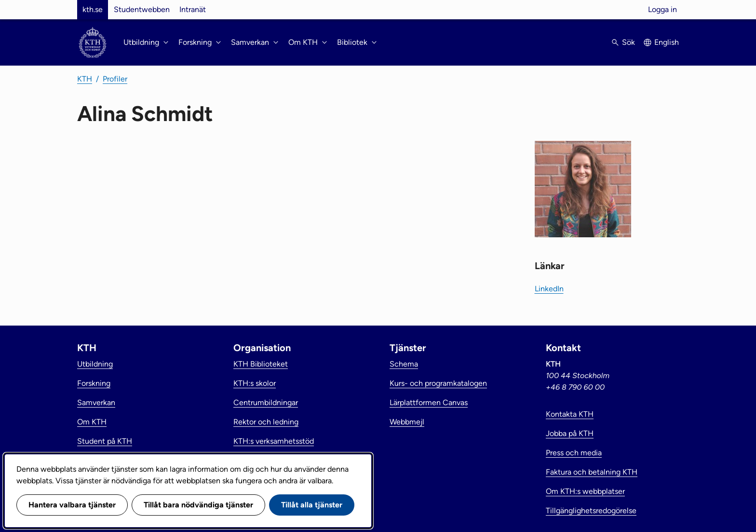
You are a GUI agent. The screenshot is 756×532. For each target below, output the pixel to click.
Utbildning (95, 364)
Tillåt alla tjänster (312, 505)
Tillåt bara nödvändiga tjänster (198, 505)
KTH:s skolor (255, 383)
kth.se (93, 9)
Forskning (94, 383)
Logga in (662, 9)
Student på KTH (105, 441)
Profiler (115, 79)
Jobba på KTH (570, 433)
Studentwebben (142, 9)
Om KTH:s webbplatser (585, 491)
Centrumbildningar (266, 402)
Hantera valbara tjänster (72, 505)
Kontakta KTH (570, 414)
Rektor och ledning (266, 422)
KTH (85, 79)
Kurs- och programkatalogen (438, 383)
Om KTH (92, 422)
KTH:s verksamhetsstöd (274, 441)
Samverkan (96, 402)
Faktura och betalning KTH (592, 472)
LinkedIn (549, 289)
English (667, 42)
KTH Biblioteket (261, 364)
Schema (404, 364)
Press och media (574, 453)
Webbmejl (407, 422)
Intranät (193, 9)
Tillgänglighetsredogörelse (591, 511)
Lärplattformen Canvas (429, 402)
